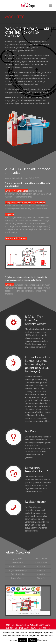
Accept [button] (23, 640)
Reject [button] (33, 640)
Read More (42, 640)
